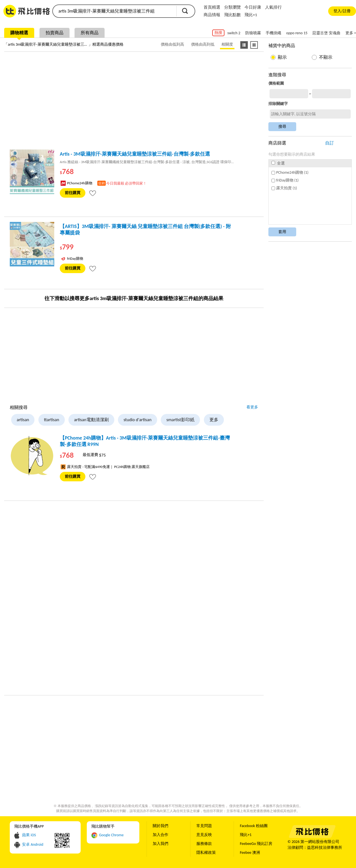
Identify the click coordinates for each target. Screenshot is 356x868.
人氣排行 (273, 7)
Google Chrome (111, 835)
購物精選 (19, 33)
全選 (278, 163)
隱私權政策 (206, 853)
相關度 (227, 44)
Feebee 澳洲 (250, 853)
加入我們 (160, 844)
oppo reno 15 (297, 33)
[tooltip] (93, 193)
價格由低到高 (172, 44)
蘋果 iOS (29, 835)
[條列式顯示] (244, 45)
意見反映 (204, 835)
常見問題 (204, 826)
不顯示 (326, 57)
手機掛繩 (273, 33)
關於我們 (160, 826)
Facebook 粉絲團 (254, 826)
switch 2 (234, 33)
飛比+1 (251, 15)
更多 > (351, 33)
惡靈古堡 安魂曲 (326, 33)
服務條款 (204, 844)
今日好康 (253, 7)
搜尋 (185, 11)
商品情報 (212, 15)
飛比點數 (233, 15)
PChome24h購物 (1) (290, 172)
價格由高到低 (203, 44)
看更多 (252, 407)
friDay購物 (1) (285, 180)
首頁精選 (212, 7)
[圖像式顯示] (254, 45)
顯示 (282, 57)
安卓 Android (33, 844)
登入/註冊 (342, 11)
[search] (114, 11)
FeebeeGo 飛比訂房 (256, 844)
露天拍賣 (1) (284, 188)
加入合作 (160, 835)
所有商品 (90, 33)
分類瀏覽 (233, 7)
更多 (214, 420)
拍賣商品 (55, 33)
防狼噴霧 (253, 33)
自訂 (330, 143)
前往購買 (73, 193)
